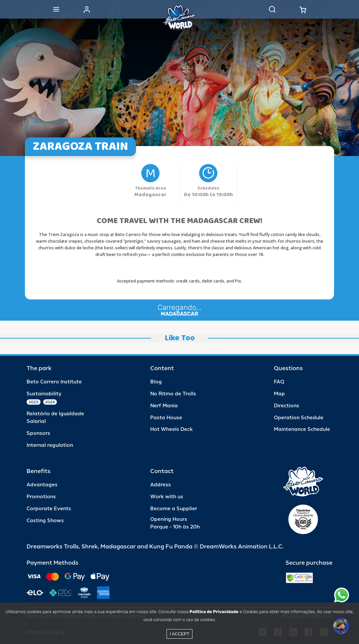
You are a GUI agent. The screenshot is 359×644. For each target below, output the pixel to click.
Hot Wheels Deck (172, 429)
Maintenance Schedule (302, 429)
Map (279, 394)
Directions (287, 406)
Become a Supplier (174, 509)
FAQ (279, 382)
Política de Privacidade (214, 612)
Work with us (167, 497)
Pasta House (166, 418)
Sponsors (38, 433)
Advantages (42, 485)
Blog (156, 382)
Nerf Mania (164, 406)
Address (161, 485)
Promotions (41, 497)
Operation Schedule (299, 418)
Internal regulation (50, 445)
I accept (179, 634)
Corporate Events (49, 509)
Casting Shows (45, 521)
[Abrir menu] (56, 9)
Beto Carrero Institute (54, 382)
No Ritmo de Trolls (173, 394)
